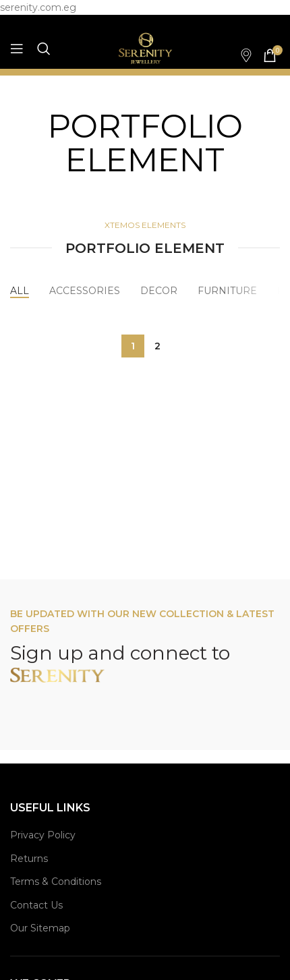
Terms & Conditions (56, 882)
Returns (29, 859)
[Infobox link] (239, 55)
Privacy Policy (43, 835)
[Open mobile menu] (17, 49)
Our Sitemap (40, 928)
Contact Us (36, 905)
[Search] (44, 49)
